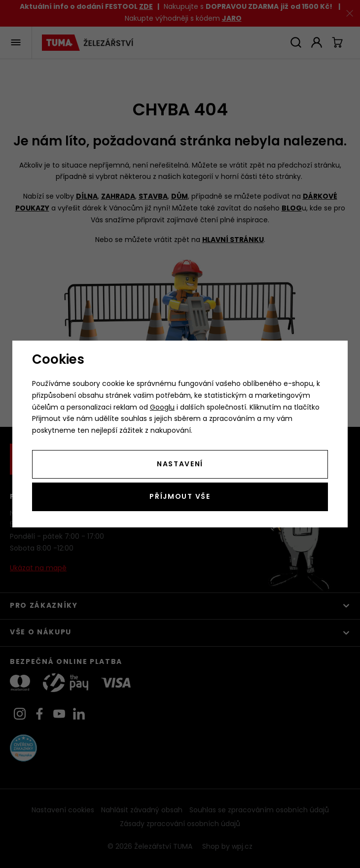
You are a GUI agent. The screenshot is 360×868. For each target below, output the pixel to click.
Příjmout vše (180, 497)
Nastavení (180, 465)
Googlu (162, 408)
